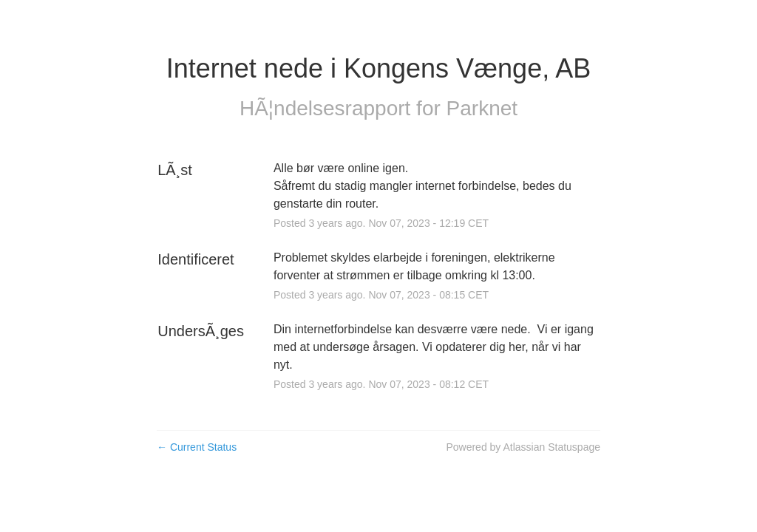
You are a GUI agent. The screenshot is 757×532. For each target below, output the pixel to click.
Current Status (197, 447)
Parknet (482, 108)
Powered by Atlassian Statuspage (523, 447)
